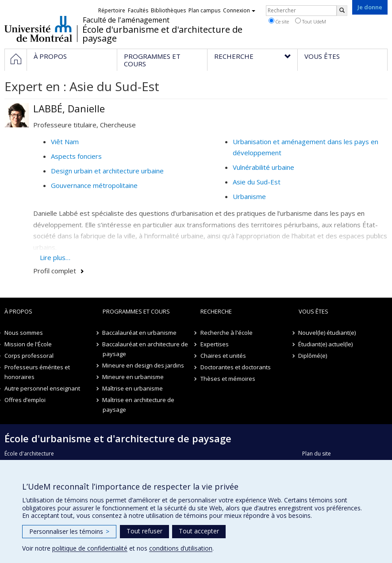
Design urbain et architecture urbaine (107, 171)
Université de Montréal (38, 29)
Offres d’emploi (25, 400)
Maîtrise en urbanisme (133, 388)
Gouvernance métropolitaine (94, 185)
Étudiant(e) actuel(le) (326, 344)
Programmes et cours (136, 311)
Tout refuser (144, 531)
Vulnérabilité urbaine (263, 167)
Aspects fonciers (76, 156)
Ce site (279, 21)
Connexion (239, 10)
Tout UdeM (311, 21)
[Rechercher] (342, 11)
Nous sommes (24, 333)
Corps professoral (29, 356)
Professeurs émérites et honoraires (37, 372)
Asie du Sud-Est (257, 182)
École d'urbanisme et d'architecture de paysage (162, 34)
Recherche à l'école (227, 333)
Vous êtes (313, 311)
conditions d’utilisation (181, 548)
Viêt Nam (65, 142)
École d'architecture (29, 454)
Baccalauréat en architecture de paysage (146, 349)
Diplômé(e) (313, 356)
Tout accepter (199, 531)
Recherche (216, 311)
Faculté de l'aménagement (126, 20)
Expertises (215, 344)
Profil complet (55, 271)
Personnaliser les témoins (69, 531)
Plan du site (317, 454)
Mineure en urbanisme (133, 377)
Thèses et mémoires (228, 379)
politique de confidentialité (90, 548)
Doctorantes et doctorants (236, 367)
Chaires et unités (223, 356)
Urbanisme (249, 196)
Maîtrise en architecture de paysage (139, 405)
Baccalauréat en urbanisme (140, 333)
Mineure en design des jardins (144, 365)
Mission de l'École (28, 344)
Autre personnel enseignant (42, 388)
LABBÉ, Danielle (69, 108)
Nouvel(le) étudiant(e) (327, 333)
